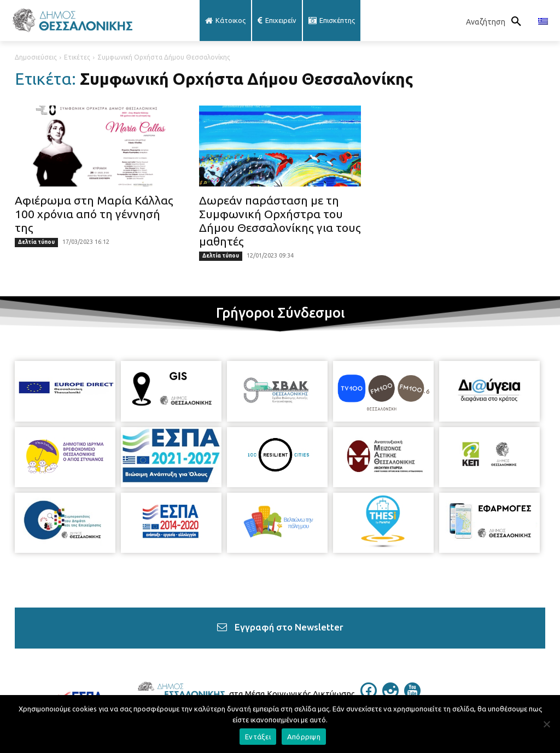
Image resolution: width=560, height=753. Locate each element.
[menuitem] (543, 22)
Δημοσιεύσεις (36, 57)
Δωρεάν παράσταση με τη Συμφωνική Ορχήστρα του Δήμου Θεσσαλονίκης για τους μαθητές (280, 221)
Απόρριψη (304, 737)
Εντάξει (258, 737)
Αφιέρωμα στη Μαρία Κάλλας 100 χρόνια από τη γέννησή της (94, 214)
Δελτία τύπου (36, 242)
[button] (497, 22)
